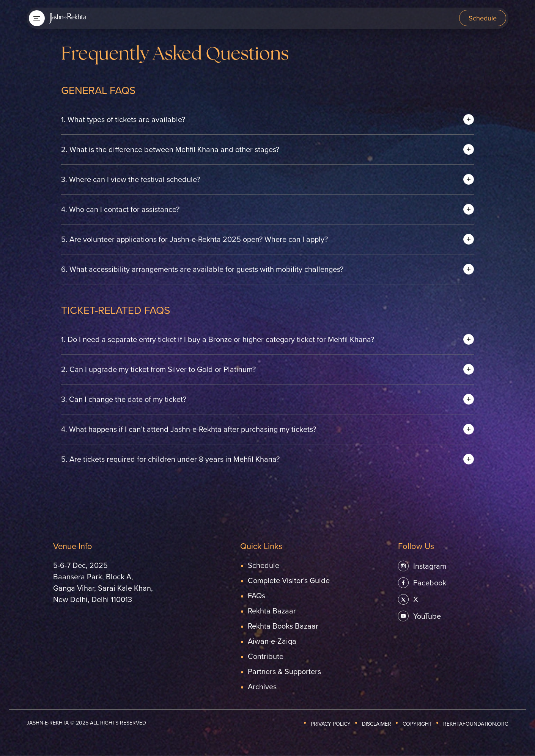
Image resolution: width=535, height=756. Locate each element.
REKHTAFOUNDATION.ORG (476, 724)
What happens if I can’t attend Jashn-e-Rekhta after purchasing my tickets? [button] (189, 429)
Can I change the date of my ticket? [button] (124, 399)
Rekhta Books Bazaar (283, 626)
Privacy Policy (331, 724)
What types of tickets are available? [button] (123, 119)
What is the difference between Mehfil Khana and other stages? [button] (170, 149)
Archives (262, 686)
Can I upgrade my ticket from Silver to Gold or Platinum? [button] (158, 369)
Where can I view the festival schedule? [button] (131, 179)
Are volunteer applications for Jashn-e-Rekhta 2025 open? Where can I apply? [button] (194, 239)
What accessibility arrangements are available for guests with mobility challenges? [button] (202, 269)
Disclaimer (377, 724)
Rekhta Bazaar (272, 611)
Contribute (266, 656)
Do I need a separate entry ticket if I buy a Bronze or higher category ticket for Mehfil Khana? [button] (218, 339)
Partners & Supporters (284, 671)
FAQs (256, 595)
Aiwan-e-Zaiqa (272, 641)
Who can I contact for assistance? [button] (120, 209)
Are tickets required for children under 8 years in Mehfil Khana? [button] (170, 459)
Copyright (417, 724)
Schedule (483, 18)
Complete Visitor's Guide (289, 580)
